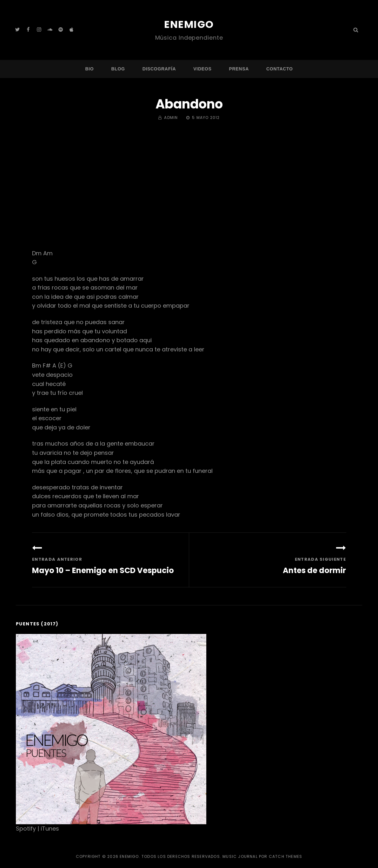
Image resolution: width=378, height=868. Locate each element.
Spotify (26, 828)
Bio (89, 69)
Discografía (159, 69)
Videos (202, 69)
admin (171, 117)
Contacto (280, 69)
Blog (118, 69)
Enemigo (189, 24)
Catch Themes (285, 856)
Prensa (239, 69)
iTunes (50, 828)
